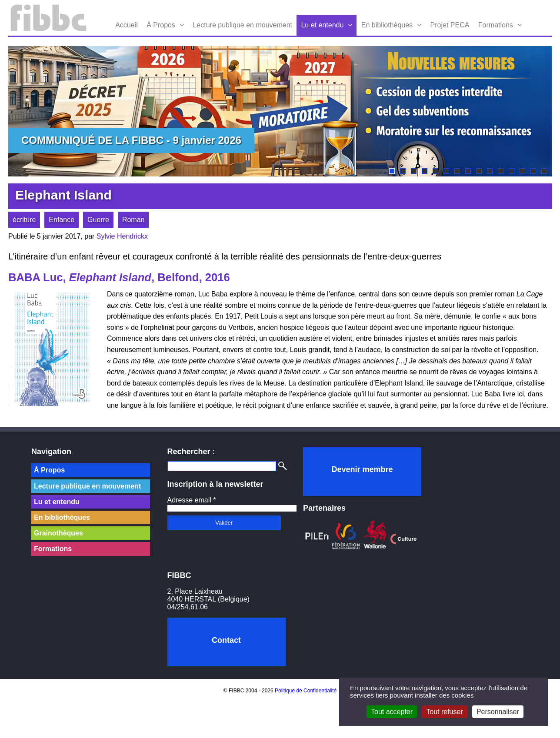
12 (512, 171)
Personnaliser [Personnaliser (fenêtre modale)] (498, 712)
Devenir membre (362, 469)
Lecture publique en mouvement (242, 25)
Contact (226, 640)
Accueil (127, 25)
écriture (24, 220)
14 (533, 171)
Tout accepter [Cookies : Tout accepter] (392, 712)
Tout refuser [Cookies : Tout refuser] (444, 712)
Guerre (98, 220)
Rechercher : (191, 452)
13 (522, 171)
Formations (496, 25)
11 (501, 171)
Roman (133, 220)
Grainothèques (58, 533)
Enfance (62, 220)
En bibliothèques (387, 25)
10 (490, 171)
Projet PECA (450, 25)
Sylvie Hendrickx (122, 236)
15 (544, 171)
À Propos (161, 25)
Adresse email (192, 500)
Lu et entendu (322, 25)
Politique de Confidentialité (306, 691)
